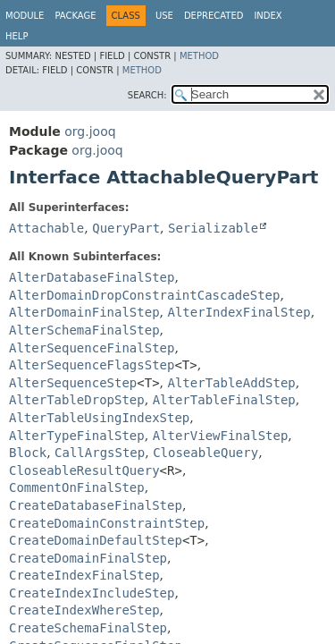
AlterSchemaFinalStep (84, 330)
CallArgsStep (100, 453)
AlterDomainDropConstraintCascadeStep (144, 295)
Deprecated (214, 16)
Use (164, 16)
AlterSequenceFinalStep (92, 348)
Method (199, 56)
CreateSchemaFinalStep (88, 628)
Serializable (213, 228)
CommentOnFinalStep (77, 487)
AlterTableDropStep (77, 400)
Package (75, 16)
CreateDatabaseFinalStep (96, 505)
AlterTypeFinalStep (77, 436)
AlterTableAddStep (232, 383)
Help (17, 36)
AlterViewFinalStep (221, 436)
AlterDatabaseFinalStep (92, 277)
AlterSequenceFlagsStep (92, 365)
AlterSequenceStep (73, 383)
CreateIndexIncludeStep (92, 593)
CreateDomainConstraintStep (107, 523)
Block (28, 453)
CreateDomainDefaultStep (96, 540)
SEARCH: (147, 95)
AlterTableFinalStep (224, 400)
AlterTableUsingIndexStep (99, 418)
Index (268, 16)
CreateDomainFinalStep (88, 558)
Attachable (46, 228)
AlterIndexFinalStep (239, 312)
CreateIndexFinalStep (84, 575)
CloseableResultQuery (84, 470)
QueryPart (126, 228)
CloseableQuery (205, 453)
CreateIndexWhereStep (84, 610)
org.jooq (90, 131)
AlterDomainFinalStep (84, 312)
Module (25, 16)
